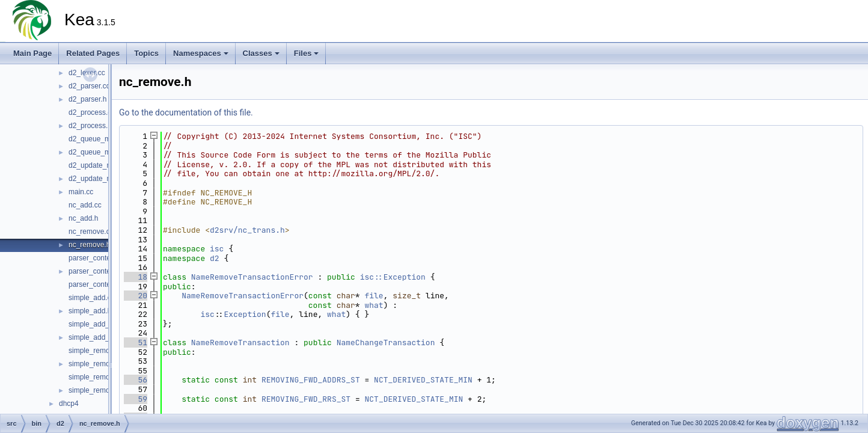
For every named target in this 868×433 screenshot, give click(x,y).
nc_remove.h (89, 245)
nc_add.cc (85, 205)
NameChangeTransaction (386, 342)
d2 (215, 258)
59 (136, 399)
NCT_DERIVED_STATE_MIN (423, 380)
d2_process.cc (92, 112)
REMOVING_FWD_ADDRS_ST (311, 380)
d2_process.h (90, 126)
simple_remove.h (96, 364)
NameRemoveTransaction (240, 342)
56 (136, 380)
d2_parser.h (87, 99)
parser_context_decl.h (104, 284)
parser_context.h (95, 271)
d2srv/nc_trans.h (247, 230)
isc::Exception (393, 277)
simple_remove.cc (98, 351)
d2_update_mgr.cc (98, 165)
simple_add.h (90, 311)
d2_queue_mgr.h (96, 152)
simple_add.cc (92, 298)
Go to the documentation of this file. (186, 112)
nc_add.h (83, 218)
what (374, 305)
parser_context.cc (97, 258)
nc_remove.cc (91, 232)
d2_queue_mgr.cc (97, 139)
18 (136, 277)
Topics (146, 53)
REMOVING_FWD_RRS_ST (306, 399)
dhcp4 (69, 404)
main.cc (81, 192)
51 (136, 342)
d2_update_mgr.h (96, 179)
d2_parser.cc (89, 86)
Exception (245, 314)
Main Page (32, 53)
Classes (261, 53)
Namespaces (201, 53)
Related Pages (93, 53)
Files (307, 53)
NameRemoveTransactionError (252, 277)
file (374, 296)
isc (217, 249)
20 (136, 296)
